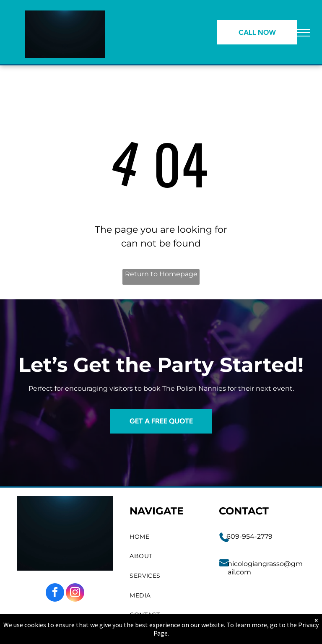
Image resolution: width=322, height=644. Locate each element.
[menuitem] (166, 537)
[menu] (304, 33)
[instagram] (75, 593)
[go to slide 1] (65, 46)
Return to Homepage (161, 274)
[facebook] (55, 593)
